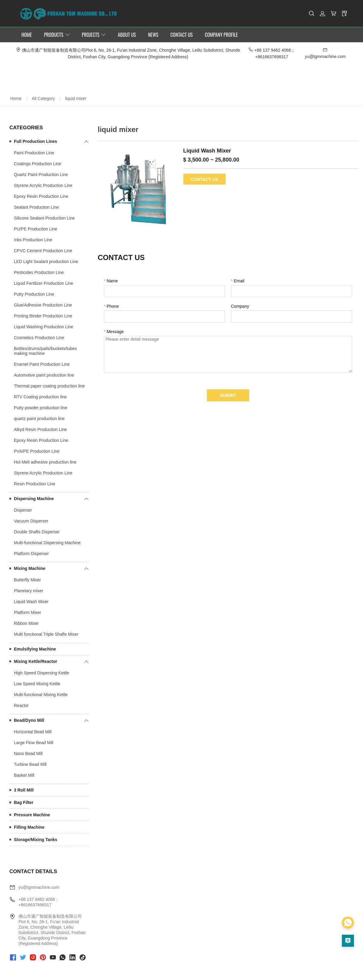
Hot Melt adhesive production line (45, 462)
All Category (43, 98)
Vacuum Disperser (31, 521)
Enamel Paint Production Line (42, 364)
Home (16, 98)
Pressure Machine (32, 815)
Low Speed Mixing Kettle (37, 683)
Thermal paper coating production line (49, 386)
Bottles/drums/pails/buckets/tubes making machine (45, 351)
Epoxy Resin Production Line (41, 196)
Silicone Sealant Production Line (44, 218)
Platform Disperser (31, 553)
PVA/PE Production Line (37, 451)
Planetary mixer (29, 590)
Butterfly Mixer (27, 580)
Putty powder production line (41, 407)
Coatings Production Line (37, 163)
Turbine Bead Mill (30, 764)
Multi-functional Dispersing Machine (47, 542)
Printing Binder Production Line (43, 316)
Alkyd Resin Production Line (40, 429)
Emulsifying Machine (35, 649)
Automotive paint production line (44, 375)
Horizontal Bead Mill (33, 731)
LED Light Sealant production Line (46, 261)
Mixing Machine (30, 568)
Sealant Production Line (36, 207)
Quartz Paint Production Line (41, 174)
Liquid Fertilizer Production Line (43, 283)
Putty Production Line (34, 294)
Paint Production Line (34, 153)
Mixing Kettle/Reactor (35, 661)
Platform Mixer (27, 612)
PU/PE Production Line (35, 229)
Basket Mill (24, 775)
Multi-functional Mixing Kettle (41, 694)
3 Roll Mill (24, 790)
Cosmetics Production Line (39, 337)
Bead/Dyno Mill (29, 720)
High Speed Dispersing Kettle (42, 673)
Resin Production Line (35, 484)
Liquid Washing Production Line (43, 326)
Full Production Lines (35, 141)
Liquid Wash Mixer (31, 601)
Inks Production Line (33, 239)
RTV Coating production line (40, 397)
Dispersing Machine (34, 498)
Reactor (21, 705)
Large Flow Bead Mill (34, 742)
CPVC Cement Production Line (43, 250)
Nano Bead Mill (28, 753)
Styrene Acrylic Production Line (43, 185)
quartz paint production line (39, 418)
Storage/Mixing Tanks (36, 839)
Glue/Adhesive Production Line (43, 305)
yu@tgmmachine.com (39, 887)
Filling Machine (29, 827)
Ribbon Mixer (26, 623)
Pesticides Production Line (39, 272)
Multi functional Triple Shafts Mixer (46, 634)
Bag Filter (24, 802)
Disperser (23, 510)
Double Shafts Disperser (37, 532)
